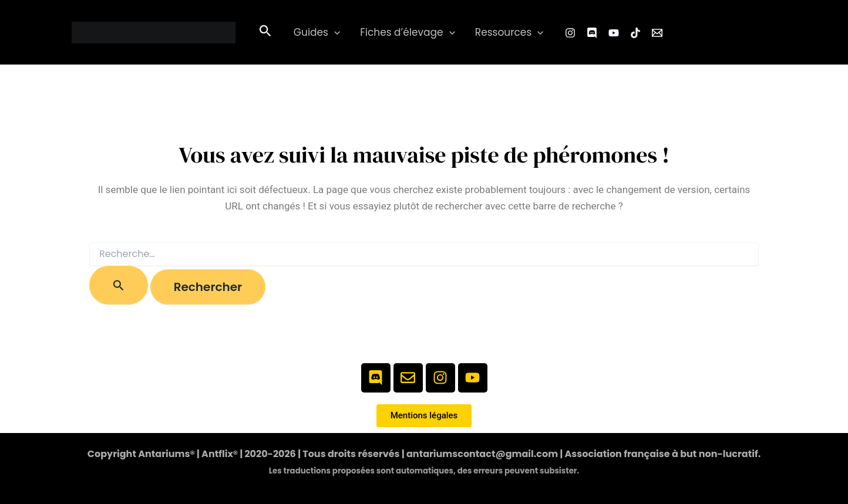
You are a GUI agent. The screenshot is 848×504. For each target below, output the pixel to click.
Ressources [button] (509, 33)
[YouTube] (614, 33)
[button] (265, 32)
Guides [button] (317, 33)
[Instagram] (570, 33)
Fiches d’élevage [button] (408, 33)
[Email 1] (657, 33)
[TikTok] (635, 33)
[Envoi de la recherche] (119, 285)
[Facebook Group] (592, 33)
